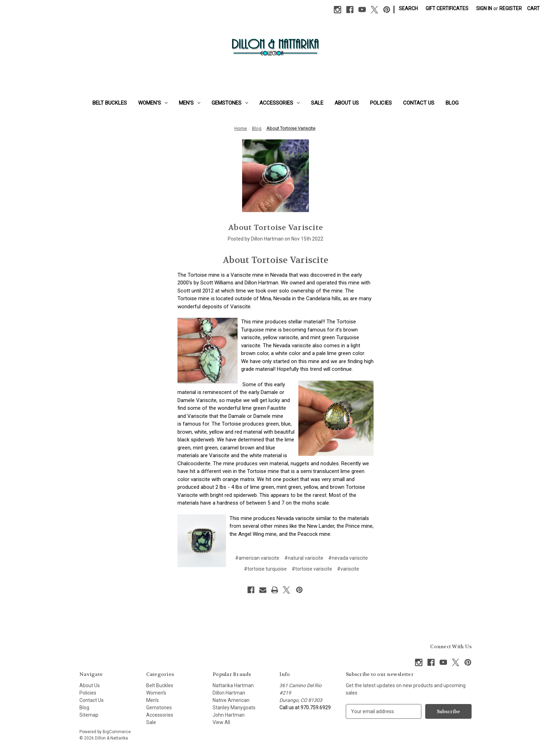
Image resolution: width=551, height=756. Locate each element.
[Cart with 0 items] (533, 9)
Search (408, 8)
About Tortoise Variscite (275, 228)
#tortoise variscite (312, 569)
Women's (153, 103)
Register (511, 8)
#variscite (348, 569)
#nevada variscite (348, 558)
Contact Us (419, 103)
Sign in (484, 8)
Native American (231, 700)
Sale (317, 103)
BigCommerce (117, 732)
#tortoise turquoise (265, 569)
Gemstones (230, 103)
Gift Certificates (447, 8)
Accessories (280, 103)
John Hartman (229, 715)
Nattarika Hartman (233, 685)
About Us (347, 103)
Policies (381, 103)
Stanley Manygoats (234, 708)
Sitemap (89, 715)
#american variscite (257, 558)
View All (221, 722)
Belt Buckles (110, 103)
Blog (452, 103)
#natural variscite (304, 558)
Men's (190, 103)
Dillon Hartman (229, 693)
